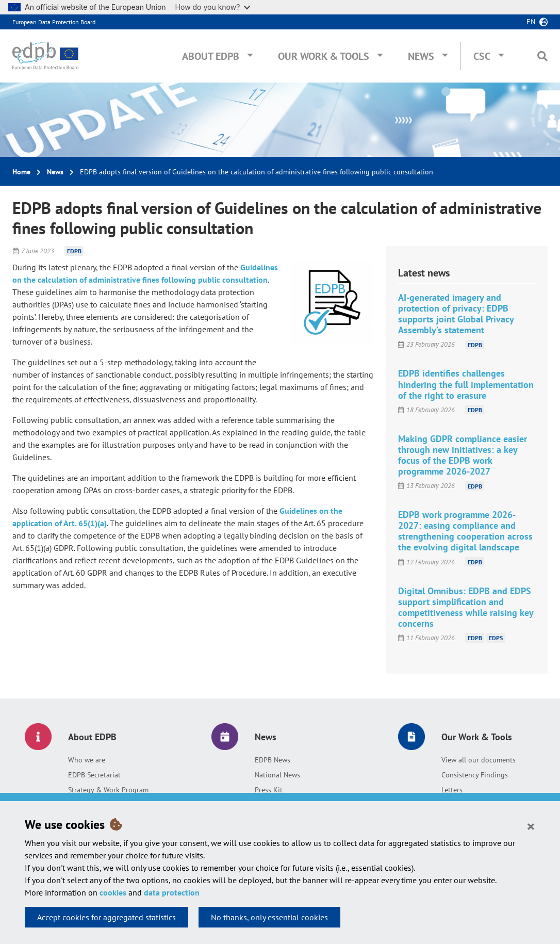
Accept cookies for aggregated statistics (106, 917)
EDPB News (273, 760)
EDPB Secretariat (94, 775)
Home (21, 172)
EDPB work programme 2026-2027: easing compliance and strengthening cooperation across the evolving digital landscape (465, 531)
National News (277, 775)
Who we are (87, 760)
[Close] (531, 826)
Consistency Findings (475, 775)
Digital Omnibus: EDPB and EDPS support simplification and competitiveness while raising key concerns (466, 607)
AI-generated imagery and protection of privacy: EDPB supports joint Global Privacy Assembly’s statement (456, 314)
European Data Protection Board (54, 22)
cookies (113, 892)
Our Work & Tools (324, 56)
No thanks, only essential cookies (269, 917)
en (531, 22)
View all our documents (479, 760)
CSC (482, 56)
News (421, 56)
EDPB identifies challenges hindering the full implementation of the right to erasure (466, 384)
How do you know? (213, 7)
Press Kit (269, 790)
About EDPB (211, 56)
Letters (452, 790)
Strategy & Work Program (108, 790)
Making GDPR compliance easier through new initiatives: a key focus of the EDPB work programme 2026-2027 (463, 455)
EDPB (74, 251)
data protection (172, 892)
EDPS (496, 638)
